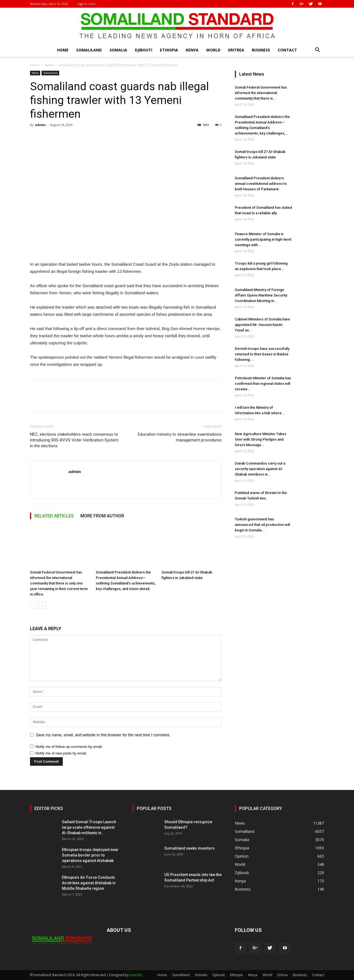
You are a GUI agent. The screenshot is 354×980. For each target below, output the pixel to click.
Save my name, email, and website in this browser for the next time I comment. (103, 735)
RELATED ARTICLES (54, 516)
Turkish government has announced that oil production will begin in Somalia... (262, 525)
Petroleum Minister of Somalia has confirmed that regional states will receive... (263, 384)
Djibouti (144, 50)
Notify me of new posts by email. (61, 753)
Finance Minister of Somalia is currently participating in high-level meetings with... (263, 239)
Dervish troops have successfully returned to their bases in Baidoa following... (262, 354)
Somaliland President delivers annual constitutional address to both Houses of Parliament (261, 184)
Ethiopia (169, 50)
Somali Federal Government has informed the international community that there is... (261, 93)
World (213, 50)
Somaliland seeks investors (190, 848)
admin (40, 125)
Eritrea (236, 50)
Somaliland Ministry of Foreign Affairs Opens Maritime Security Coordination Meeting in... (261, 295)
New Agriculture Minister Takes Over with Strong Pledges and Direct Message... (261, 439)
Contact (287, 50)
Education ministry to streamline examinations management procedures (180, 437)
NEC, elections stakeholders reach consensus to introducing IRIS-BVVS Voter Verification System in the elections (74, 440)
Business (261, 50)
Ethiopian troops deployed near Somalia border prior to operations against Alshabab (90, 855)
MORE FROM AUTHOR (102, 516)
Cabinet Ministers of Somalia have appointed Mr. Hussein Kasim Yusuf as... (262, 325)
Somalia (118, 50)
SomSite (136, 975)
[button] (317, 50)
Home (63, 50)
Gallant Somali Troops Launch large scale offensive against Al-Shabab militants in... (89, 827)
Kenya (192, 50)
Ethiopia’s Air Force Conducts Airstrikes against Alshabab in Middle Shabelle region (89, 883)
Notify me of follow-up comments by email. (69, 747)
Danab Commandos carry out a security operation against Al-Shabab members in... (260, 469)
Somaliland (89, 50)
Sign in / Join (87, 4)
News (49, 65)
